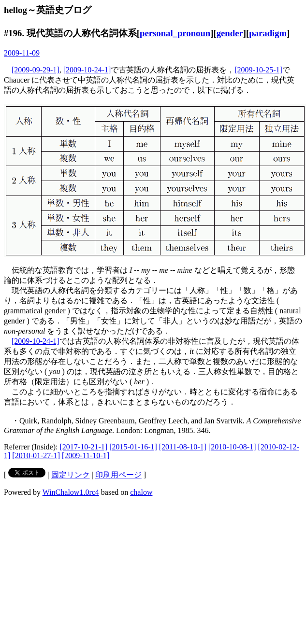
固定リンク (71, 475)
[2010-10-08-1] (232, 447)
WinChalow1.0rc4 (71, 492)
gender (230, 33)
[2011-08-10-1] (183, 447)
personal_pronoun (175, 33)
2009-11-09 (22, 53)
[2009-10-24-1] (87, 70)
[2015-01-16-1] (133, 447)
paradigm (268, 33)
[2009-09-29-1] (36, 70)
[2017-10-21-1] (84, 447)
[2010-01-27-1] (36, 455)
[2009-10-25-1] (258, 70)
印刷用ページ (118, 475)
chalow (141, 492)
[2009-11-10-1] (86, 455)
